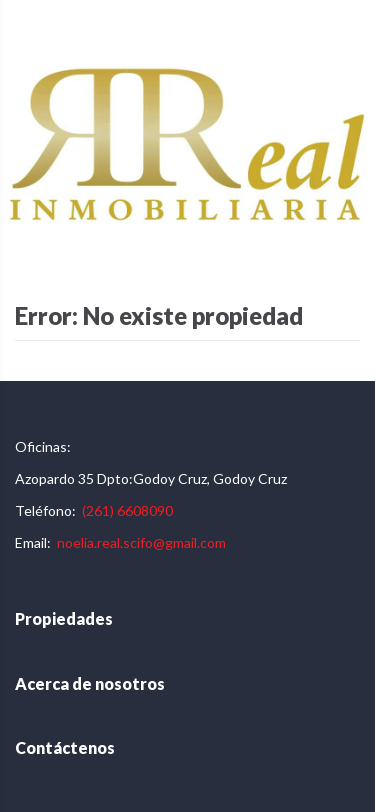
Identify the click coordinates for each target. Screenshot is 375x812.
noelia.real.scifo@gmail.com (141, 542)
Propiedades (64, 618)
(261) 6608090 (127, 510)
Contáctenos (65, 747)
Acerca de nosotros (90, 683)
